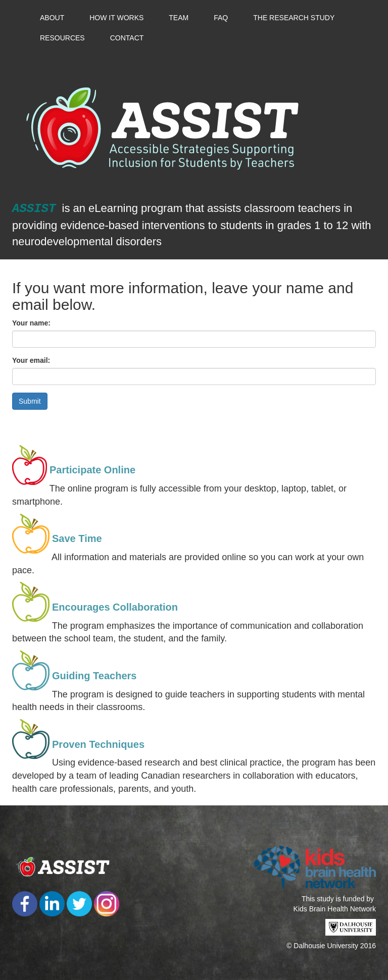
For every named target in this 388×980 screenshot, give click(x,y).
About (52, 18)
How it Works (116, 18)
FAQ (221, 18)
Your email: (31, 360)
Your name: (31, 323)
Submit (30, 401)
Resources (62, 38)
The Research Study (294, 18)
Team (179, 18)
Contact (127, 38)
